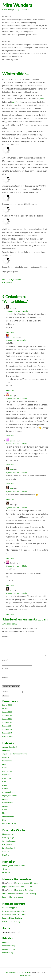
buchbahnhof (7, 761)
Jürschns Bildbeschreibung (12, 918)
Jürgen (5, 887)
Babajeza (6, 757)
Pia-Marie (13, 337)
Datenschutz (7, 10)
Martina (5, 806)
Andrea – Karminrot (10, 747)
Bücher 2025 (7, 705)
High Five (6, 855)
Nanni (5, 810)
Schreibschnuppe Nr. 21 (11, 908)
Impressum (25, 10)
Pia (3, 813)
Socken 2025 (7, 712)
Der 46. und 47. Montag (24, 890)
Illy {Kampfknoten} (9, 792)
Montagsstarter (8, 834)
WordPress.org (8, 953)
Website (5, 678)
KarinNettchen (8, 803)
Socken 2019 (7, 729)
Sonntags (6, 851)
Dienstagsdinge (8, 837)
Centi (4, 764)
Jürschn (5, 799)
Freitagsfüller (7, 844)
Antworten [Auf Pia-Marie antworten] (10, 390)
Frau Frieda (7, 778)
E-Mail (5, 669)
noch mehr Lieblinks (10, 823)
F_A (11, 395)
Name (5, 660)
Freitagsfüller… (8, 282)
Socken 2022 (7, 722)
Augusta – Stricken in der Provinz (14, 754)
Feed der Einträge (9, 946)
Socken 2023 (7, 719)
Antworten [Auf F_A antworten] (10, 436)
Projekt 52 (6, 872)
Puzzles (5, 709)
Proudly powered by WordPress (18, 972)
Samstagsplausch (9, 848)
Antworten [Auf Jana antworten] (10, 332)
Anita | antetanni (9, 894)
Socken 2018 (7, 733)
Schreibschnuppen (9, 841)
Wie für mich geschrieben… (12, 279)
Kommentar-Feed (9, 949)
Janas (42, 99)
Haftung (16, 10)
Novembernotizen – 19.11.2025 (14, 915)
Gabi (4, 782)
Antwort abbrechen (9, 624)
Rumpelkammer (8, 817)
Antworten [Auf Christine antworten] (10, 465)
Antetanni (6, 750)
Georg (5, 785)
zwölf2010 (16, 102)
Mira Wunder (34, 79)
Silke (4, 820)
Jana (11, 308)
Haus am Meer (8, 736)
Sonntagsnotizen (16, 897)
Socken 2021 (7, 726)
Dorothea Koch (8, 771)
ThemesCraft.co (25, 975)
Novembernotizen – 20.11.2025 (27, 883)
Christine (13, 441)
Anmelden (6, 942)
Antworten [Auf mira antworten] (10, 558)
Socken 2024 (7, 715)
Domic (5, 768)
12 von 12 (6, 869)
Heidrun (5, 789)
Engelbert (6, 775)
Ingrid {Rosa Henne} (10, 796)
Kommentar (7, 636)
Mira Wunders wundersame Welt (21, 5)
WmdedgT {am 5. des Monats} (13, 865)
